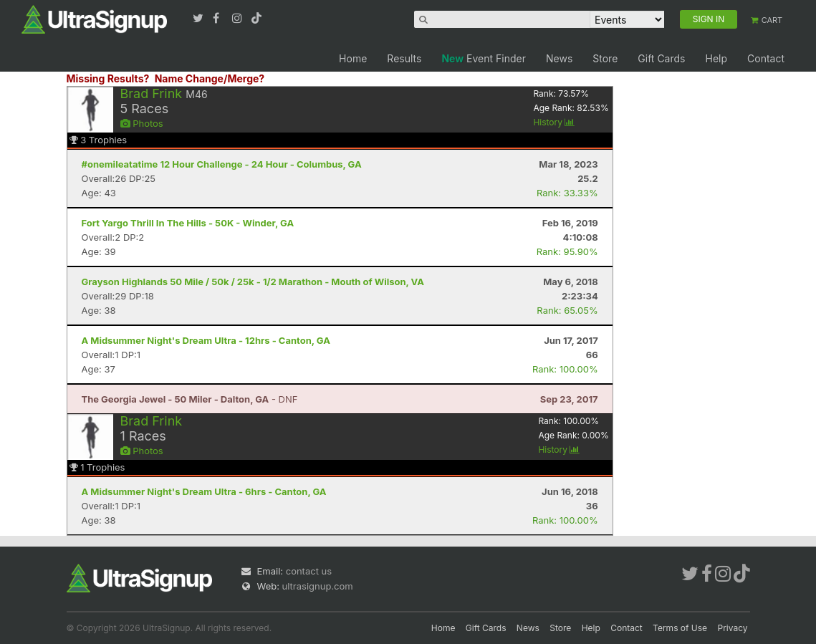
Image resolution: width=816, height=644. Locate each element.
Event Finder (484, 58)
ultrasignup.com (318, 586)
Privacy (733, 628)
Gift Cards (661, 58)
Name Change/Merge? (210, 78)
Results (404, 58)
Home (353, 58)
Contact (766, 58)
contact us (309, 571)
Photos (142, 123)
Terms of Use (680, 628)
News (559, 58)
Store (605, 58)
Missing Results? (108, 78)
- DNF (190, 399)
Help (716, 58)
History (554, 122)
